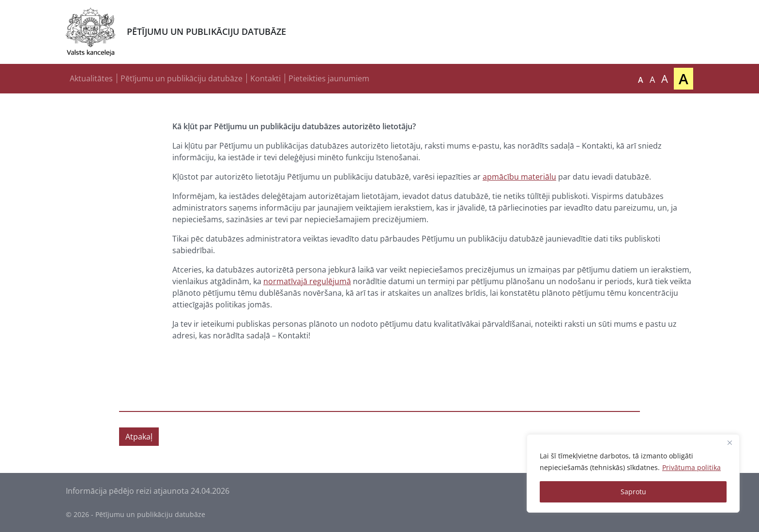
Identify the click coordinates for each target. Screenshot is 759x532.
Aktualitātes (91, 78)
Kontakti (266, 78)
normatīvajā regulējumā (307, 281)
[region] (633, 473)
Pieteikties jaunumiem (329, 78)
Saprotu (633, 492)
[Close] (729, 442)
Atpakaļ (139, 437)
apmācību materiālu (519, 177)
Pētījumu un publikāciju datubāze (182, 78)
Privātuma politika (691, 467)
